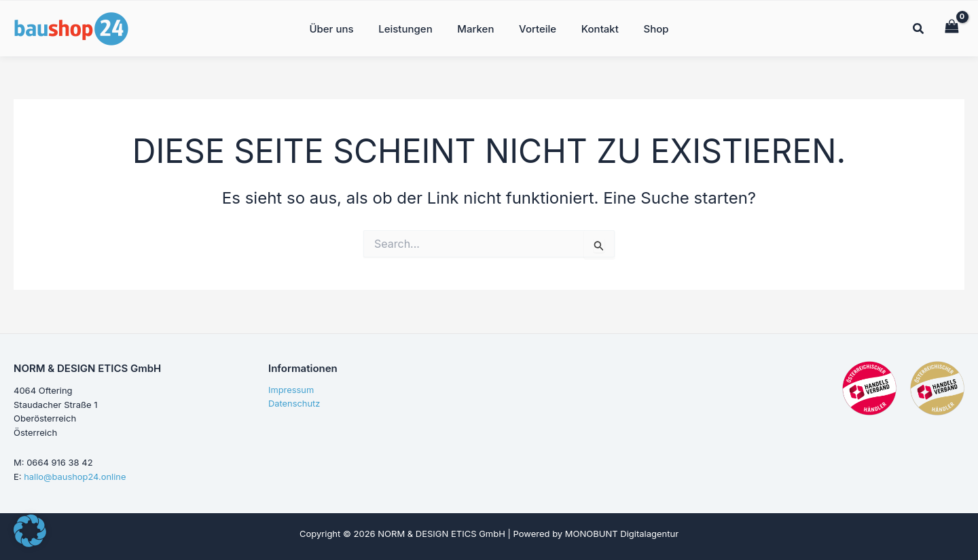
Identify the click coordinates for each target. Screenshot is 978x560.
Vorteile (536, 27)
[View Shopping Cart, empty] (952, 27)
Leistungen (412, 27)
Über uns (343, 27)
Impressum (291, 390)
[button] (919, 30)
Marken (478, 27)
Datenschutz (294, 405)
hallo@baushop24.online (75, 477)
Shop (645, 27)
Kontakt (593, 27)
